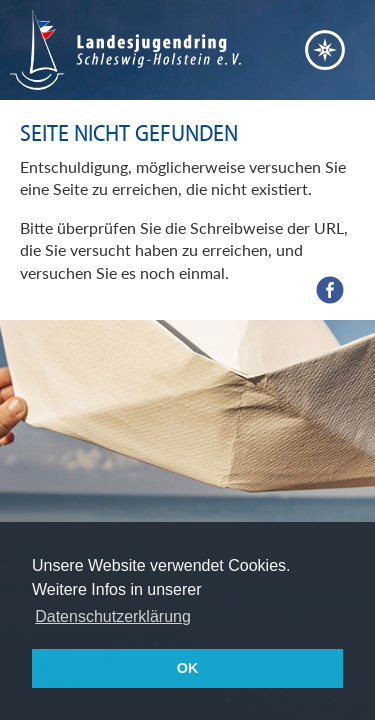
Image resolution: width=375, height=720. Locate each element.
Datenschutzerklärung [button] (113, 616)
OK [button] (188, 668)
